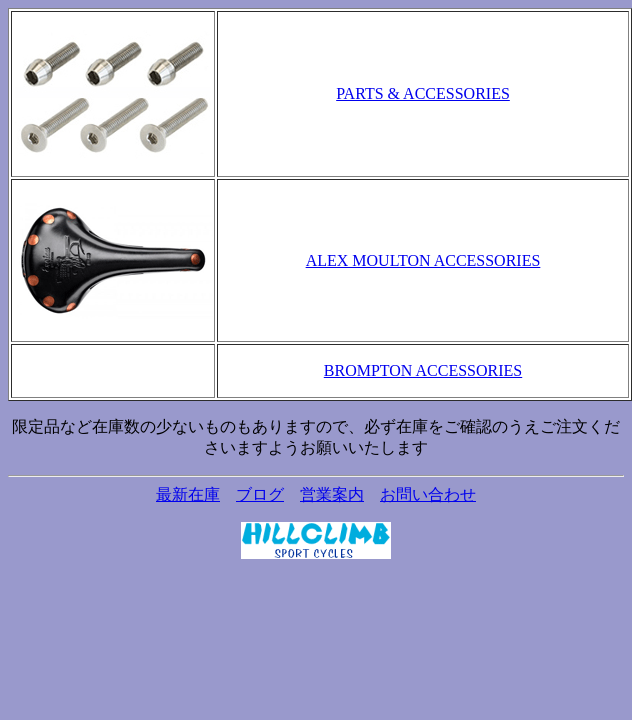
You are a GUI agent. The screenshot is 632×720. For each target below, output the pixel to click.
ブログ (260, 494)
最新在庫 (188, 494)
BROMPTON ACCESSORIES (423, 370)
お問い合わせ (428, 494)
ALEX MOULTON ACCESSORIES (423, 260)
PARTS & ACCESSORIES (423, 93)
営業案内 (332, 494)
